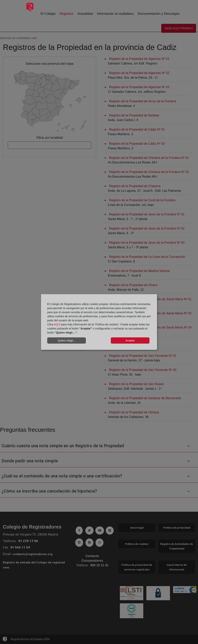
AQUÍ (57, 324)
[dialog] (99, 322)
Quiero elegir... (66, 340)
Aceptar (130, 340)
